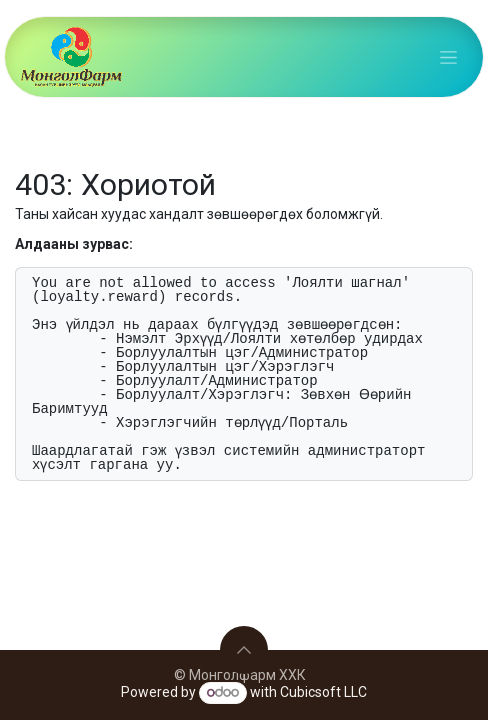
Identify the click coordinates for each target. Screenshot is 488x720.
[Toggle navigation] (448, 57)
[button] (244, 650)
